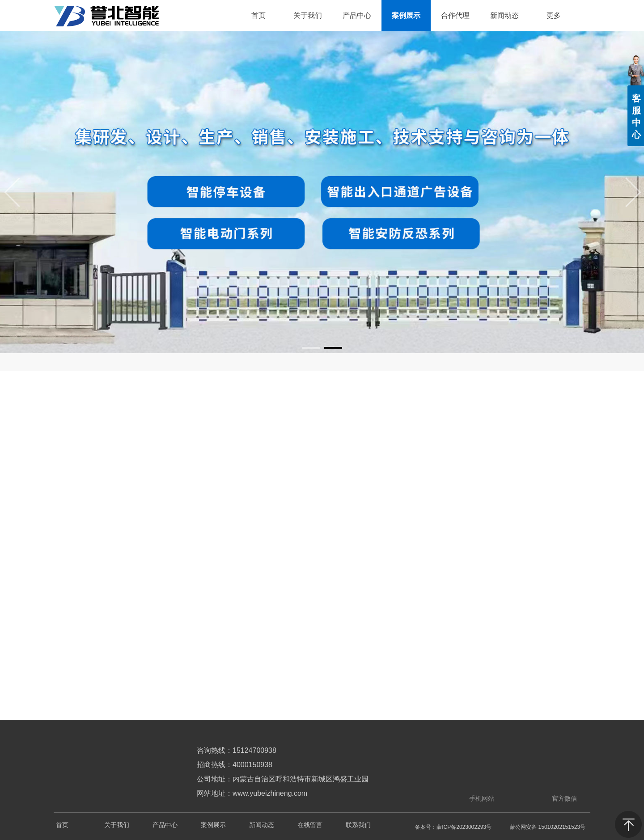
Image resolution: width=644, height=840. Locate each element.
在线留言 (310, 825)
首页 (62, 825)
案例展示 (213, 825)
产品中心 (165, 825)
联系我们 (358, 825)
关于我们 (117, 825)
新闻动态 (262, 825)
